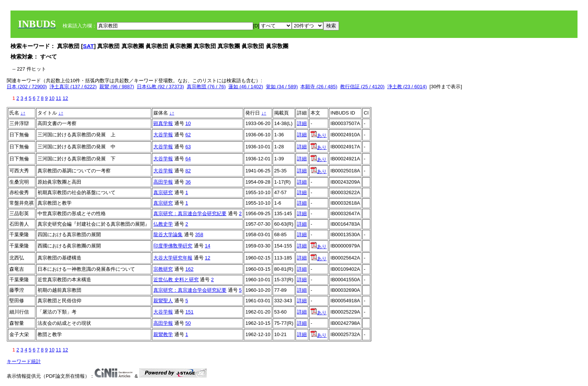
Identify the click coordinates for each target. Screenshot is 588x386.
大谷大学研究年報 (173, 258)
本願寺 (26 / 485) (319, 87)
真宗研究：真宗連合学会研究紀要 (190, 213)
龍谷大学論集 (168, 234)
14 (207, 246)
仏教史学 (163, 224)
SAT (88, 46)
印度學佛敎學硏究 (173, 246)
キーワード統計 (24, 361)
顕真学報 (163, 123)
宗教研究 (163, 269)
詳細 (302, 123)
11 (58, 98)
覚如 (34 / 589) (282, 87)
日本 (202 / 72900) (27, 87)
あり (319, 135)
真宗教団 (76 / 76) (206, 87)
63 (188, 147)
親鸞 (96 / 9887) (117, 87)
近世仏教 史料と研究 (176, 280)
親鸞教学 (163, 334)
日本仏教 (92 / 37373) (160, 87)
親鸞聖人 (163, 301)
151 (189, 312)
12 (65, 98)
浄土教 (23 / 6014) (407, 87)
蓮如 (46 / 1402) (246, 87)
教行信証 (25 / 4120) (362, 87)
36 (188, 182)
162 (189, 269)
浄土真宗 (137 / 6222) (73, 87)
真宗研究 (163, 192)
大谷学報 (163, 135)
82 (188, 171)
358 (199, 234)
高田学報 (163, 182)
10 (52, 98)
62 (188, 135)
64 (188, 159)
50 (188, 323)
